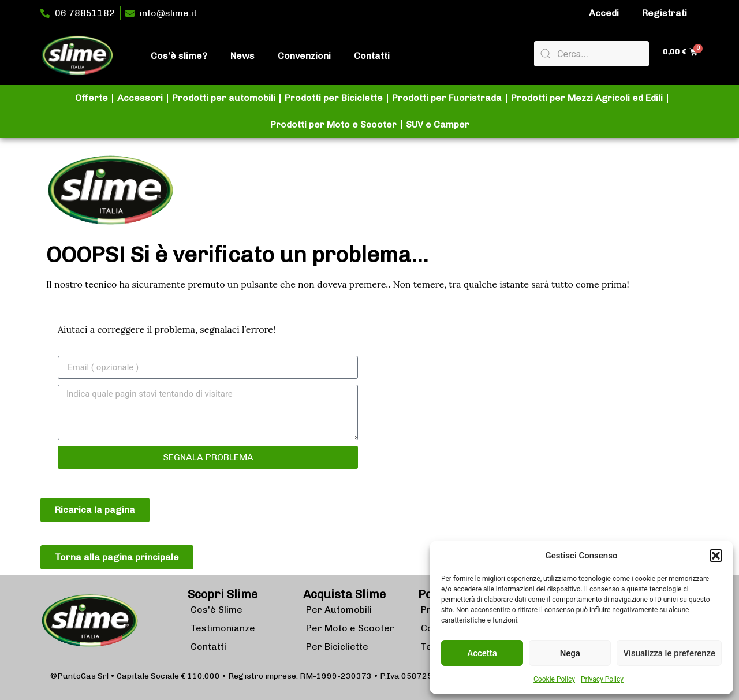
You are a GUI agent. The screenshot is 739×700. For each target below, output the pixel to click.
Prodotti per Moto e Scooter (333, 124)
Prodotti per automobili (224, 98)
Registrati (665, 13)
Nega (570, 653)
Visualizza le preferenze (669, 653)
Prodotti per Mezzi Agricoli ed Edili (587, 98)
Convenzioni (304, 56)
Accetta (482, 653)
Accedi (604, 13)
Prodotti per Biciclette (334, 98)
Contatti (372, 56)
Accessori (140, 98)
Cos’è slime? (179, 56)
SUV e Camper (438, 124)
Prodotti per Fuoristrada (447, 98)
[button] (716, 556)
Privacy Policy (602, 679)
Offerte (92, 98)
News (242, 56)
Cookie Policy (554, 679)
